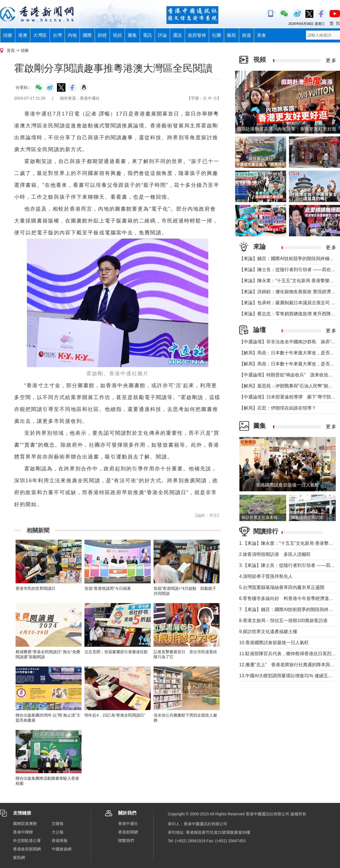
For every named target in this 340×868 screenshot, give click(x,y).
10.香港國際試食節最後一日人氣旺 (274, 643)
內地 (72, 35)
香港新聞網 (128, 832)
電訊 (147, 35)
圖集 (132, 35)
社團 (216, 35)
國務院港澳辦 (25, 824)
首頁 (11, 50)
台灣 (57, 35)
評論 (162, 35)
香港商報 (59, 841)
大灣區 (40, 35)
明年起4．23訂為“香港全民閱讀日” (115, 715)
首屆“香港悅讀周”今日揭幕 (108, 588)
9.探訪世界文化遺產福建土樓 (268, 632)
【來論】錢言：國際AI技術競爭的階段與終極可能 (289, 259)
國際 (87, 35)
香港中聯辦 (23, 832)
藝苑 (231, 35)
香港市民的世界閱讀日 (35, 588)
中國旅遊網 (61, 849)
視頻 (117, 35)
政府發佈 (197, 35)
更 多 (331, 60)
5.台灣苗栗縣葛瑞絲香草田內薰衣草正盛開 (282, 587)
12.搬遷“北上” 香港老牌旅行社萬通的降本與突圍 (289, 665)
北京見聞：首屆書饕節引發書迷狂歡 (116, 652)
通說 (177, 35)
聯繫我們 (126, 841)
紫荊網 (19, 858)
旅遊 (246, 35)
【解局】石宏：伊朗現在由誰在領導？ (278, 408)
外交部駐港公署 (27, 841)
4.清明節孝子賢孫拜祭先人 (266, 576)
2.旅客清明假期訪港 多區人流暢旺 (275, 554)
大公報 (58, 832)
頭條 (8, 35)
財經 (102, 35)
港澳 (23, 35)
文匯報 (58, 824)
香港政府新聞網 (27, 849)
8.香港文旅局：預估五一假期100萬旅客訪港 (283, 621)
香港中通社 (128, 824)
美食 (262, 35)
